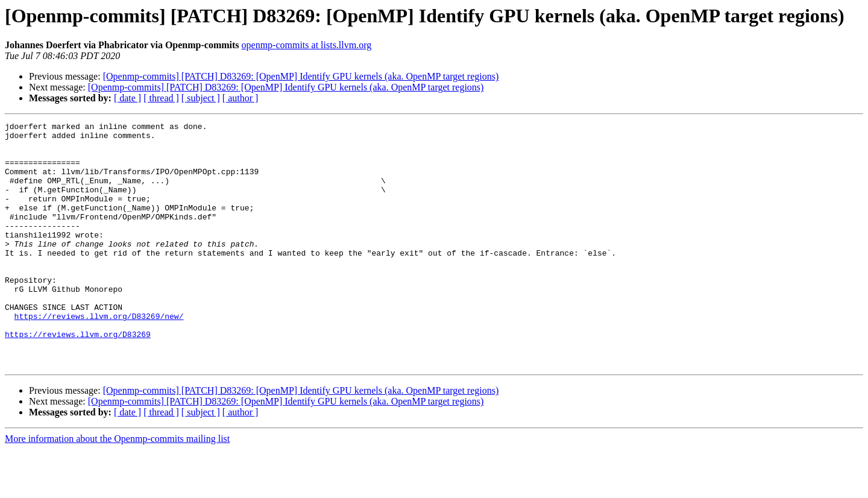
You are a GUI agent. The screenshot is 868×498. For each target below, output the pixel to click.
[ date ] (127, 98)
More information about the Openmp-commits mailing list (117, 487)
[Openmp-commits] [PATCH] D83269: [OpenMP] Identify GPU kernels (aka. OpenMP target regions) (301, 76)
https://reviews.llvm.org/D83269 (78, 377)
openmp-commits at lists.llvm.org (307, 45)
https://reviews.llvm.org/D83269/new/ (99, 356)
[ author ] (241, 98)
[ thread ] (161, 98)
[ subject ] (201, 98)
